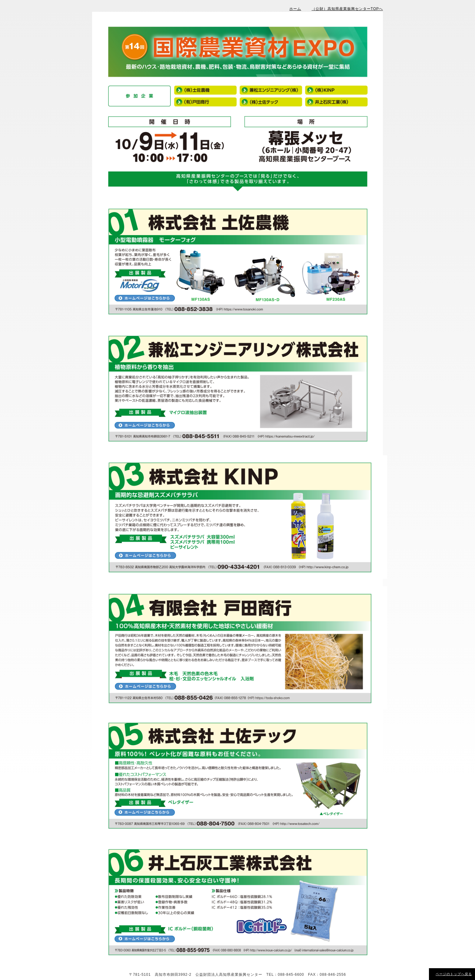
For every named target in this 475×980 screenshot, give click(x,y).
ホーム (295, 9)
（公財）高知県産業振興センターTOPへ (347, 9)
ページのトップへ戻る (454, 974)
